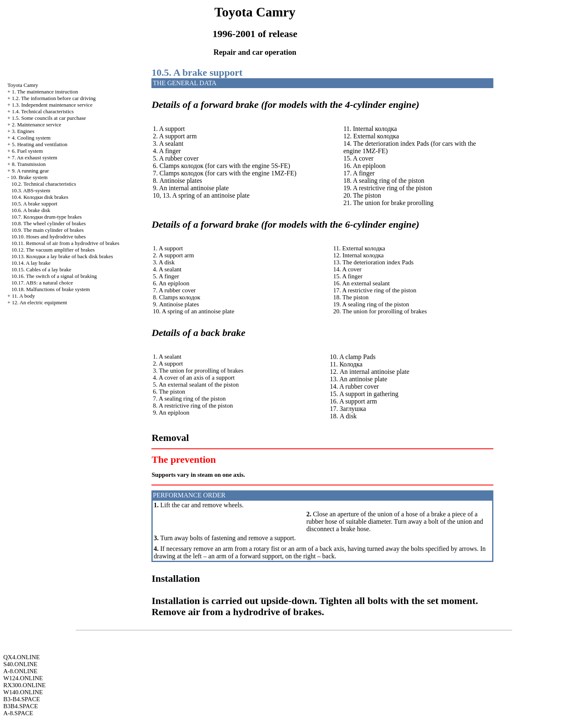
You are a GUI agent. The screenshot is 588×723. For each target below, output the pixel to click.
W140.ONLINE (23, 692)
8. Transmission (29, 164)
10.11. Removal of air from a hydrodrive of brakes (65, 243)
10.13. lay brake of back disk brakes (62, 256)
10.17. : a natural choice (42, 283)
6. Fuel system (27, 151)
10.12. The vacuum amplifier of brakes (53, 250)
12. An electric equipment (40, 302)
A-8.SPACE (18, 713)
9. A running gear (30, 171)
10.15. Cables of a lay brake (41, 269)
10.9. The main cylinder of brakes (48, 230)
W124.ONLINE (23, 678)
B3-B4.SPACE (22, 699)
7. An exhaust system (35, 157)
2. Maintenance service (37, 125)
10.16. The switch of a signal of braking (54, 276)
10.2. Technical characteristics (44, 184)
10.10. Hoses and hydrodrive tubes (49, 237)
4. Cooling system (31, 138)
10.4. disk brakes (40, 197)
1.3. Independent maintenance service (52, 105)
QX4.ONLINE (22, 657)
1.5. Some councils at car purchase (49, 118)
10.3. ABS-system (31, 190)
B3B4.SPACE (21, 706)
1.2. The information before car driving (54, 98)
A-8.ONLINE (20, 671)
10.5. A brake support (35, 204)
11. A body (23, 296)
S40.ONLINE (20, 664)
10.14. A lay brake (31, 263)
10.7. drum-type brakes (47, 217)
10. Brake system (29, 177)
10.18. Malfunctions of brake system (51, 289)
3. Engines (23, 131)
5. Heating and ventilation (40, 144)
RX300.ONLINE (24, 685)
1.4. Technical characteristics (43, 111)
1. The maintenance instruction (45, 92)
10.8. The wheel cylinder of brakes (49, 223)
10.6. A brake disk (31, 210)
